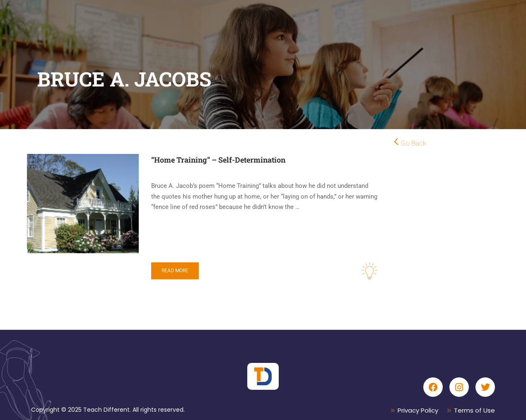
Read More (175, 271)
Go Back (414, 143)
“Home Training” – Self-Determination (218, 160)
